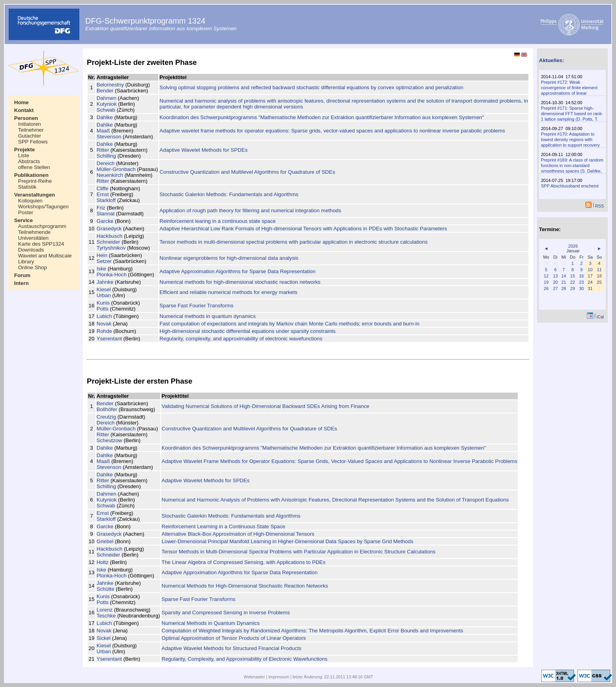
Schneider (108, 242)
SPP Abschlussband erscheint (570, 186)
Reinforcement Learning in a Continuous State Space (223, 526)
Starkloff (106, 200)
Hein (102, 255)
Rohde (104, 331)
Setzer (104, 261)
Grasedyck (109, 229)
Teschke (106, 616)
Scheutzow (109, 440)
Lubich (104, 316)
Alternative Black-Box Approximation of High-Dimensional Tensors (238, 534)
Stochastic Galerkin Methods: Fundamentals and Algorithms (229, 194)
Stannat (106, 214)
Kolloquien (30, 201)
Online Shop (32, 267)
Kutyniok (107, 104)
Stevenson (109, 137)
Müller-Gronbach (116, 169)
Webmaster (254, 677)
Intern (21, 283)
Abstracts (29, 161)
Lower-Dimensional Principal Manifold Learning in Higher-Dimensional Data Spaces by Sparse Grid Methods (287, 541)
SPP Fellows (33, 142)
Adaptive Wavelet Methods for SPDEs (203, 150)
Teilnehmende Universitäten (34, 235)
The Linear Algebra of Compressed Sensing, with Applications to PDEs (243, 562)
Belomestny (110, 85)
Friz (101, 208)
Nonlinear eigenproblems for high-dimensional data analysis (229, 258)
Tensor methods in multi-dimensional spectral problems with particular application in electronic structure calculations (293, 242)
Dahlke (105, 117)
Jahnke (105, 282)
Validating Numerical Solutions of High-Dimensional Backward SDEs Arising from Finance (265, 406)
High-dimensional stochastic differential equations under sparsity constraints (247, 331)
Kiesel (104, 289)
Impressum (279, 677)
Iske (101, 269)
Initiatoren (30, 124)
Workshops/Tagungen (43, 207)
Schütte (105, 589)
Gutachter (30, 136)
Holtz (103, 562)
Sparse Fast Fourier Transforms (196, 306)
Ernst (103, 194)
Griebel (105, 541)
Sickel (104, 638)
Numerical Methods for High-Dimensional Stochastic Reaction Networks (245, 586)
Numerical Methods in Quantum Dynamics (211, 623)
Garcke (105, 221)
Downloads (31, 250)
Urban (104, 295)
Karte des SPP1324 (41, 244)
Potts (103, 309)
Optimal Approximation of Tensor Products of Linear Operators (234, 638)
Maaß (103, 131)
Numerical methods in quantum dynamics (207, 316)
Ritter (103, 150)
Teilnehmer (31, 130)
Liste (24, 155)
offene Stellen (34, 167)
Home (21, 102)
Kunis (103, 303)
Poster (26, 212)
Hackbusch (110, 236)
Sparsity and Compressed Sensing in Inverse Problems (226, 613)
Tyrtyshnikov (111, 248)
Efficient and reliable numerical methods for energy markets (228, 292)
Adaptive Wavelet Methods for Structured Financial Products (231, 648)
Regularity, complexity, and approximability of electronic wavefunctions (241, 339)
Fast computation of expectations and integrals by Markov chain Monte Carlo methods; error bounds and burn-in (290, 324)
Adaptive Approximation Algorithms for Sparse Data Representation (237, 271)
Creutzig (106, 417)
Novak (104, 324)
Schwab (106, 110)
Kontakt (24, 110)
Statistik (27, 187)
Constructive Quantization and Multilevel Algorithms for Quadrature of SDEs (247, 172)
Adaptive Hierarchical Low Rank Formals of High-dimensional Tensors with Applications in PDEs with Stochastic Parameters (303, 229)
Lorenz (105, 610)
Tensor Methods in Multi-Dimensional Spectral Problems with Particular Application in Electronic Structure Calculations (298, 552)
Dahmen (106, 98)
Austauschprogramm (42, 226)
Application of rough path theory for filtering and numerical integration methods (250, 210)
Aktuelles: (552, 60)
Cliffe (103, 188)
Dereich (106, 163)
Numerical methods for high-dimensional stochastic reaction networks (240, 282)
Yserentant (109, 339)
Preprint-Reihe (35, 181)
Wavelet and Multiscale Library (45, 259)
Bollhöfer (107, 409)
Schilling (106, 156)
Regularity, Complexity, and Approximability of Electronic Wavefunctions (244, 659)
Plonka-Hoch (112, 275)
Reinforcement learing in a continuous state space (218, 221)
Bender (105, 91)
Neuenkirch (110, 175)
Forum (22, 275)
